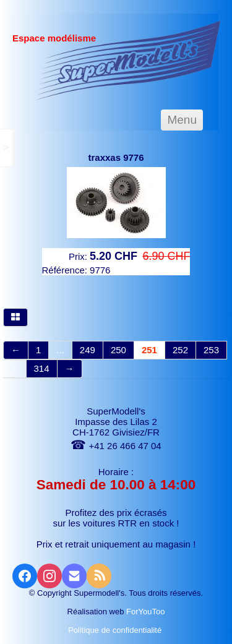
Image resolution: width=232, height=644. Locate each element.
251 (149, 350)
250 (118, 350)
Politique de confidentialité (116, 630)
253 (211, 350)
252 (180, 350)
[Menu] (182, 120)
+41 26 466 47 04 (116, 446)
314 (42, 368)
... (60, 350)
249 (88, 350)
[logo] (128, 60)
